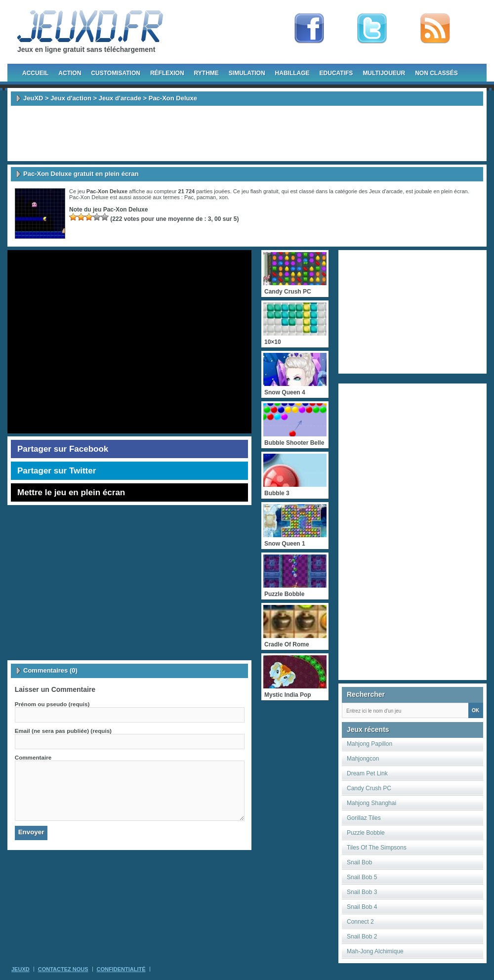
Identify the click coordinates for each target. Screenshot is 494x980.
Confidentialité (121, 969)
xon (223, 197)
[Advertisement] (247, 133)
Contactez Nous (63, 969)
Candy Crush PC (369, 788)
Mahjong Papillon (370, 744)
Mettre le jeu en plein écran (71, 492)
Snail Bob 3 (362, 892)
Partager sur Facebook (63, 449)
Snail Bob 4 (362, 907)
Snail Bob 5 (362, 877)
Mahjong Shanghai (371, 803)
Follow (372, 29)
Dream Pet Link (367, 773)
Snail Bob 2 (362, 937)
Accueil (35, 73)
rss (435, 29)
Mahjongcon (363, 759)
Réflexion (167, 73)
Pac (189, 197)
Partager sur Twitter (57, 471)
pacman (206, 197)
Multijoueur (384, 73)
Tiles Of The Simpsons (377, 848)
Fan (309, 29)
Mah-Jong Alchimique (375, 951)
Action (70, 73)
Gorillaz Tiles (364, 818)
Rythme (206, 73)
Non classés (436, 73)
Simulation (247, 73)
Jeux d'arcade (120, 98)
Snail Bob (359, 862)
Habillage (292, 73)
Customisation (116, 73)
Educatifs (336, 73)
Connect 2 (360, 922)
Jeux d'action (71, 98)
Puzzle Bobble (366, 833)
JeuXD (33, 98)
